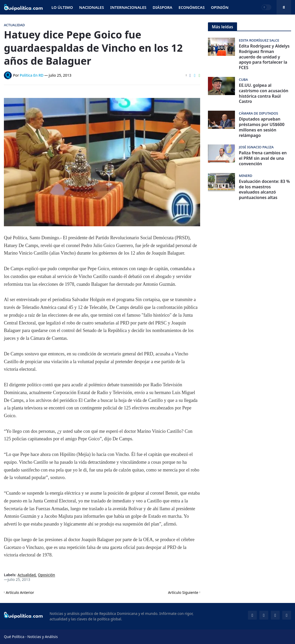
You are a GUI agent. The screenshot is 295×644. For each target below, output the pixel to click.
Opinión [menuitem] (220, 7)
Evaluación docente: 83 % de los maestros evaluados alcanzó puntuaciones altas (264, 190)
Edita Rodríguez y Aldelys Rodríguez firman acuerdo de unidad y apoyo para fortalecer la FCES (264, 57)
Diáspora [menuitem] (162, 7)
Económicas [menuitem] (192, 7)
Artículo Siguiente (183, 592)
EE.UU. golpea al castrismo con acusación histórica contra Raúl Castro (264, 93)
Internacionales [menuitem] (128, 7)
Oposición (47, 575)
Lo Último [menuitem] (62, 7)
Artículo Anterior (20, 592)
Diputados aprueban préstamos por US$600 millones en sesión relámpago (262, 127)
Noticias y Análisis (42, 637)
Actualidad (27, 575)
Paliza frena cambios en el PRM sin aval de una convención (263, 158)
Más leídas (222, 27)
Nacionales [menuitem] (92, 7)
